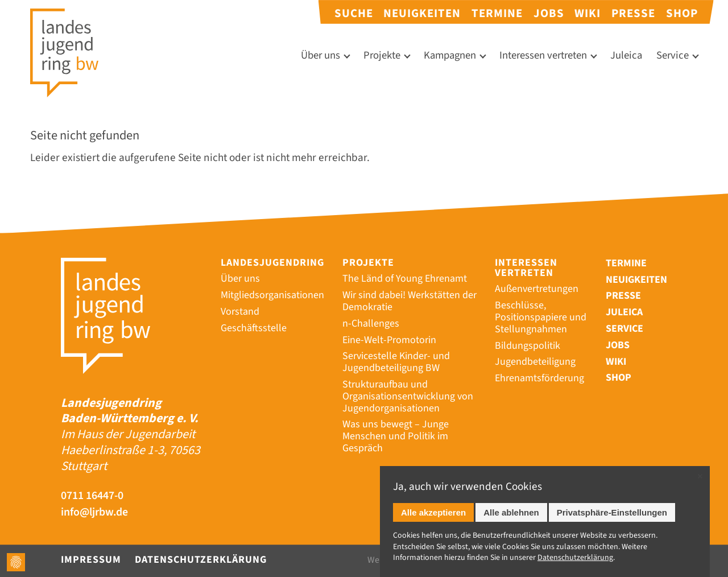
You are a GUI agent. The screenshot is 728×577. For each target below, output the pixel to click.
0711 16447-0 (92, 496)
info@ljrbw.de (95, 512)
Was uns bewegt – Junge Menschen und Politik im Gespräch (396, 436)
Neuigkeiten (422, 13)
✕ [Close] (700, 477)
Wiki (588, 13)
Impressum (91, 560)
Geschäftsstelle (254, 328)
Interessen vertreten (543, 55)
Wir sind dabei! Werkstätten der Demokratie (409, 301)
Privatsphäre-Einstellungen (612, 512)
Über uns (320, 55)
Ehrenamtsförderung (539, 378)
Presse (633, 13)
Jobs (549, 13)
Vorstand (240, 312)
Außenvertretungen (537, 289)
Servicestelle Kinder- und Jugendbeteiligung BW (396, 362)
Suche (354, 13)
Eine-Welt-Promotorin (389, 340)
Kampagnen (450, 55)
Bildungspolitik (528, 346)
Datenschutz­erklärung (575, 558)
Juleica (626, 55)
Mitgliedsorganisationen (272, 295)
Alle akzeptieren (433, 512)
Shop (682, 13)
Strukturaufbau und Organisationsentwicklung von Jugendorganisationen (408, 396)
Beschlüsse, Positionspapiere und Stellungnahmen (541, 317)
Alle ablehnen (511, 512)
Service (673, 55)
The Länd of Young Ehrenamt (405, 279)
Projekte (382, 55)
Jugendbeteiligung (535, 362)
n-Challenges (371, 323)
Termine (497, 13)
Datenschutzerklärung (201, 560)
